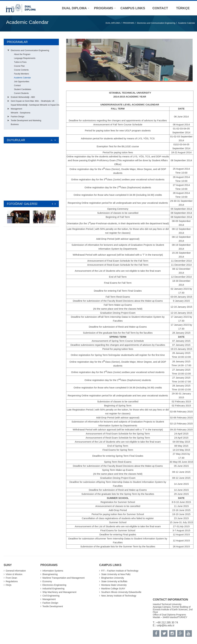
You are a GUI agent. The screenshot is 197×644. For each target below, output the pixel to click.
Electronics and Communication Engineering (156, 23)
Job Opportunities (22, 82)
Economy (47, 581)
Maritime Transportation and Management (64, 578)
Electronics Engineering (54, 585)
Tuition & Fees (20, 62)
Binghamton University (113, 578)
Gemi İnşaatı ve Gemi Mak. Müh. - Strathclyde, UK (33, 101)
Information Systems (53, 571)
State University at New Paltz (116, 574)
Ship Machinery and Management (59, 592)
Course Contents (21, 70)
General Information (16, 571)
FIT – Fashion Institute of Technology (120, 571)
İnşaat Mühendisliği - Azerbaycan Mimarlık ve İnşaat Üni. (35, 105)
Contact (17, 85)
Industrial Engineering (53, 589)
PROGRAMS (128, 23)
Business (15, 124)
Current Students (21, 93)
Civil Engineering (51, 596)
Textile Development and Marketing (26, 120)
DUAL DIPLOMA (113, 23)
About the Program (22, 54)
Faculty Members (22, 74)
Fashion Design (18, 117)
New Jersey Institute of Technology (119, 596)
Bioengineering (50, 574)
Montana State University (114, 585)
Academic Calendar (187, 23)
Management (17, 109)
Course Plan (19, 66)
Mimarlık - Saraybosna (21, 113)
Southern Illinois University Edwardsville (121, 592)
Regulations (12, 581)
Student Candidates (23, 89)
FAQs (9, 585)
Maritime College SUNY (113, 589)
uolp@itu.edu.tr (166, 625)
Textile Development (53, 606)
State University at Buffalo (114, 581)
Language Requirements (25, 58)
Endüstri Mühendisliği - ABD (23, 97)
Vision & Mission (14, 574)
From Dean (11, 578)
